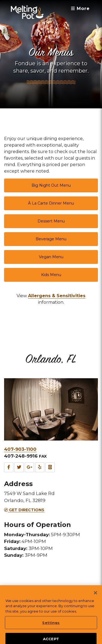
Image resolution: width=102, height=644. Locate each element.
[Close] (95, 600)
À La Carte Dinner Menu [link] (51, 203)
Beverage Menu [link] (51, 239)
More (80, 9)
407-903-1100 (20, 449)
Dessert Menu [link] (51, 221)
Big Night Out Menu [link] (51, 185)
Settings (51, 629)
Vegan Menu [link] (51, 257)
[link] (57, 296)
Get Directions (24, 510)
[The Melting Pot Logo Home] (27, 12)
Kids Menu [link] (51, 275)
